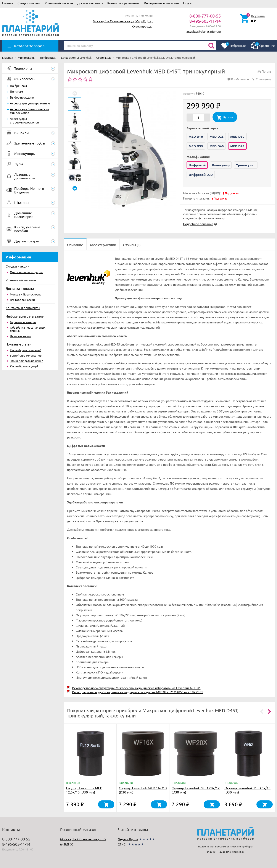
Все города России (22, 300)
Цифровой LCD (201, 175)
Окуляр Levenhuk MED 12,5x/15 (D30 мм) (84, 790)
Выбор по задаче (22, 97)
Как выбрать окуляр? (24, 366)
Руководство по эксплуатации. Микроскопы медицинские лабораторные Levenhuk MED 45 (136, 688)
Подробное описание (198, 224)
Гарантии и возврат (23, 322)
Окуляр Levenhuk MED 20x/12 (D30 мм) (196, 790)
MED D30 (237, 136)
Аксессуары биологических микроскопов (30, 111)
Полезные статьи (19, 344)
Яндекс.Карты (128, 839)
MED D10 (196, 136)
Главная (8, 3)
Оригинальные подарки (26, 272)
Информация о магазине (161, 3)
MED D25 (217, 136)
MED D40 (217, 146)
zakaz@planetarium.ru (205, 31)
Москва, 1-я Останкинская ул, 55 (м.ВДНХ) (123, 21)
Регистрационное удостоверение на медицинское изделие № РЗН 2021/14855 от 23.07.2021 (138, 692)
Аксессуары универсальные (30, 103)
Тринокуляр (246, 165)
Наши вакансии (20, 336)
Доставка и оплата (90, 3)
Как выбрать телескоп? (25, 350)
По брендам (18, 86)
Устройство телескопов (26, 355)
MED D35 (196, 146)
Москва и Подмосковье (26, 294)
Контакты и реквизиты (123, 3)
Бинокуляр (221, 165)
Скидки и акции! (29, 3)
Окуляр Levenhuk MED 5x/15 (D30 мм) (247, 790)
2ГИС (122, 844)
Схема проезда (142, 26)
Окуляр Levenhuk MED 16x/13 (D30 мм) (143, 790)
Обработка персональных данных (28, 329)
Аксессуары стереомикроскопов (24, 120)
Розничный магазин (59, 3)
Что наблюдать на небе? (26, 361)
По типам (16, 91)
